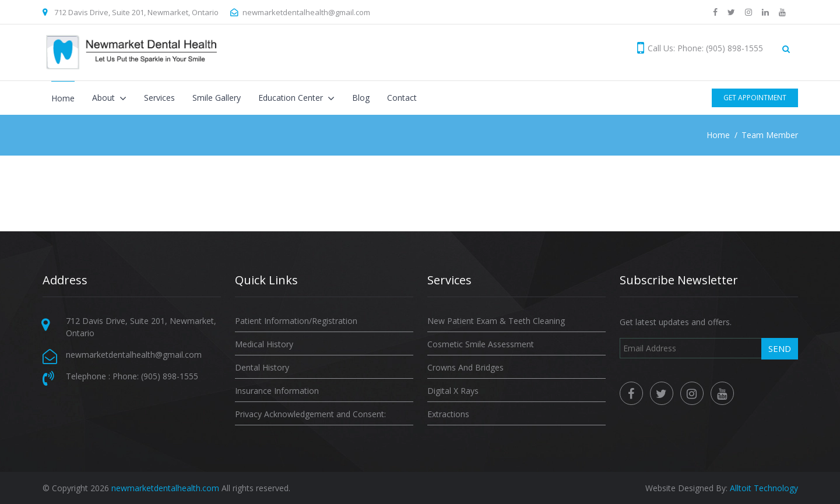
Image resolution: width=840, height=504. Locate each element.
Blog (361, 98)
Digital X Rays (453, 391)
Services (159, 98)
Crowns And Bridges (465, 367)
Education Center (292, 98)
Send (780, 348)
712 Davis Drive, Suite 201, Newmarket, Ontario (136, 12)
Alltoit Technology (764, 488)
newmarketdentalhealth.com (165, 488)
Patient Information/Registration (296, 321)
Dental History (262, 367)
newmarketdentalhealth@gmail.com (306, 12)
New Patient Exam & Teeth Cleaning (496, 321)
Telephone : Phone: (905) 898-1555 (132, 376)
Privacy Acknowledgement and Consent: (310, 414)
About (105, 98)
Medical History (264, 344)
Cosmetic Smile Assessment (481, 344)
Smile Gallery (217, 98)
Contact (402, 98)
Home (63, 98)
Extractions (448, 414)
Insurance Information (277, 391)
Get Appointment (755, 98)
